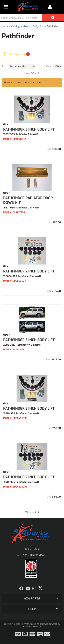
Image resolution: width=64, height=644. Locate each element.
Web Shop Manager (32, 627)
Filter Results (16, 54)
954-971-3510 (32, 549)
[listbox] (22, 66)
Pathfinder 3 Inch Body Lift (29, 129)
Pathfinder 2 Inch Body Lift (29, 271)
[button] (32, 18)
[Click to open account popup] (50, 7)
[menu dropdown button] (6, 7)
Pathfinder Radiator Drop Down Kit (28, 200)
